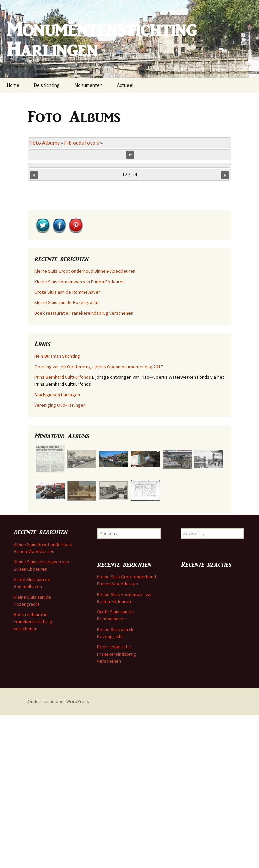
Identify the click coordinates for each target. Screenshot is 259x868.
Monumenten (88, 85)
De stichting (47, 85)
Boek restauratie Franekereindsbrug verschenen (84, 466)
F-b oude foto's (82, 143)
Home (13, 85)
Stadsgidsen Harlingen (57, 547)
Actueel (125, 85)
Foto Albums (45, 143)
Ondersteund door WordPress (58, 854)
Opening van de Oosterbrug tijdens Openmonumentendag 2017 (99, 519)
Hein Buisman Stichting (57, 509)
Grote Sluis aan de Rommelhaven (68, 445)
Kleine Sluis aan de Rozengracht (67, 455)
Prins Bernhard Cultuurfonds (63, 530)
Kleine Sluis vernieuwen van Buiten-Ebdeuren (80, 434)
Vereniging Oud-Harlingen (60, 558)
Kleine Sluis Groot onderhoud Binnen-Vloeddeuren (85, 424)
